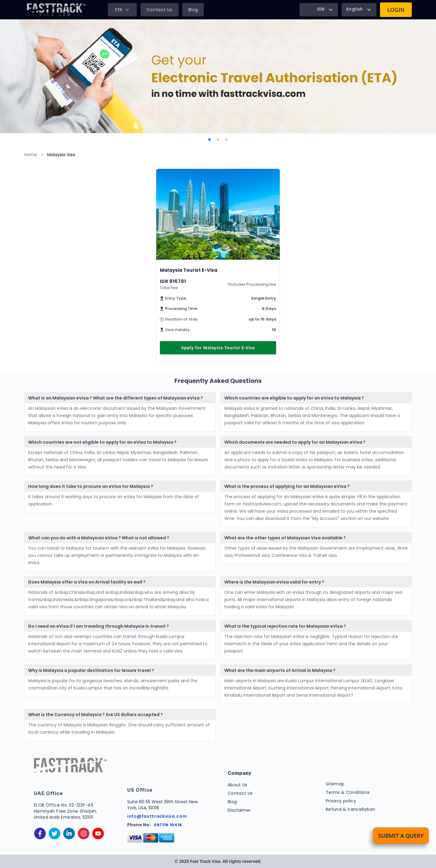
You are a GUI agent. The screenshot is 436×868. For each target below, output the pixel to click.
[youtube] (98, 833)
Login (396, 10)
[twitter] (54, 833)
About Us (238, 785)
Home (31, 155)
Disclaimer (239, 810)
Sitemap (335, 784)
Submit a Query (401, 836)
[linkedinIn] (69, 833)
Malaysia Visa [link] (61, 155)
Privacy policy (341, 801)
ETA (122, 10)
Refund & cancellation (350, 809)
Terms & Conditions (348, 792)
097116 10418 (168, 825)
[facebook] (40, 833)
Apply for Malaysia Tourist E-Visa (218, 348)
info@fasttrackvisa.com (157, 816)
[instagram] (84, 833)
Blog (193, 10)
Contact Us (160, 10)
